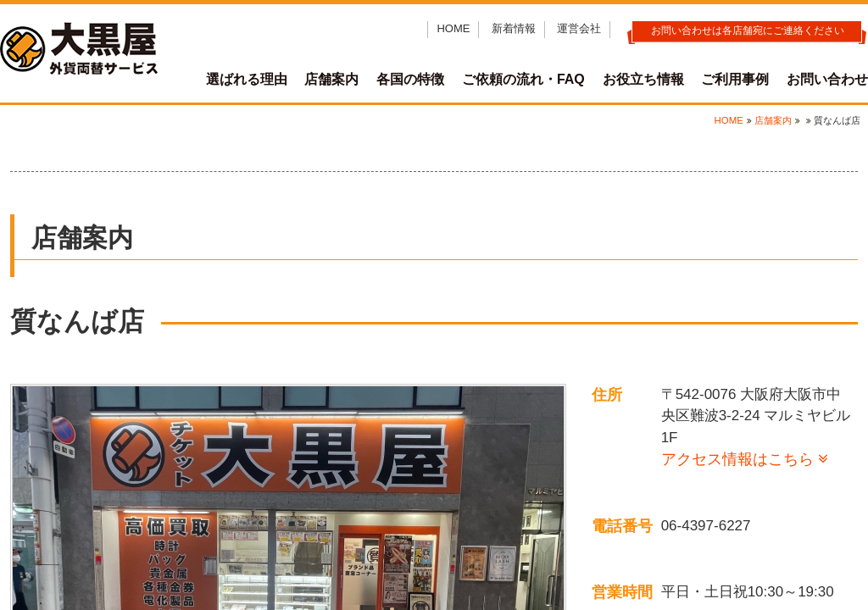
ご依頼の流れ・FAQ (523, 79)
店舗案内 (331, 79)
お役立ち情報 (643, 79)
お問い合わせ (827, 79)
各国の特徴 (410, 79)
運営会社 (579, 28)
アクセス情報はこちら (737, 459)
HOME (453, 28)
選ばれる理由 (247, 79)
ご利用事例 (735, 79)
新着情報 (514, 28)
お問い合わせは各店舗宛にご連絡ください (748, 30)
